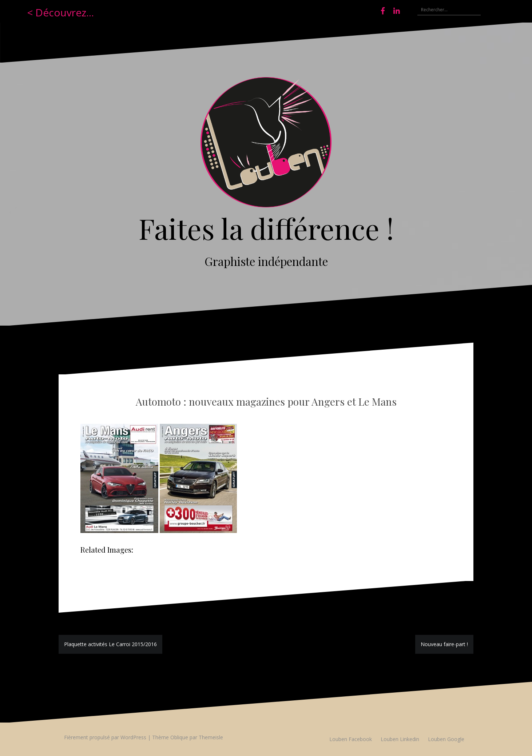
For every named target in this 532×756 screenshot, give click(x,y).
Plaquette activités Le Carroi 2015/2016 (110, 644)
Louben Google (446, 739)
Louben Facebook (351, 739)
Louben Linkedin (400, 739)
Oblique (179, 737)
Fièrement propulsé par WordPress (105, 737)
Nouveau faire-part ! (444, 644)
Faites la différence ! (266, 228)
